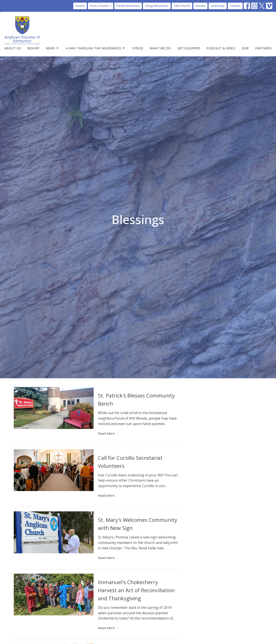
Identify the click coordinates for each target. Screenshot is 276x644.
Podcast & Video (221, 48)
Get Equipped (189, 48)
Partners (263, 48)
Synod (138, 48)
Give (245, 48)
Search (80, 6)
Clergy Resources (157, 6)
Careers (235, 6)
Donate (200, 6)
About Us (13, 48)
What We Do (160, 48)
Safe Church (182, 6)
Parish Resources (128, 6)
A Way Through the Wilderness (96, 48)
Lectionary (218, 6)
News (53, 48)
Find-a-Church (101, 6)
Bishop (33, 48)
